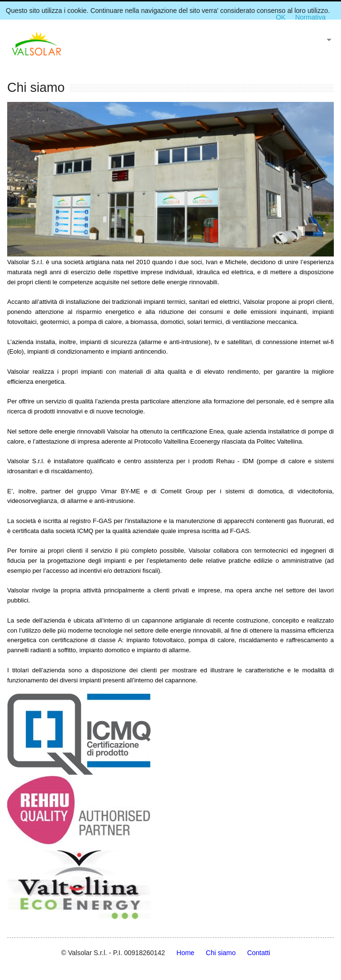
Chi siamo (221, 953)
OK (281, 17)
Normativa (310, 17)
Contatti (259, 953)
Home (186, 953)
